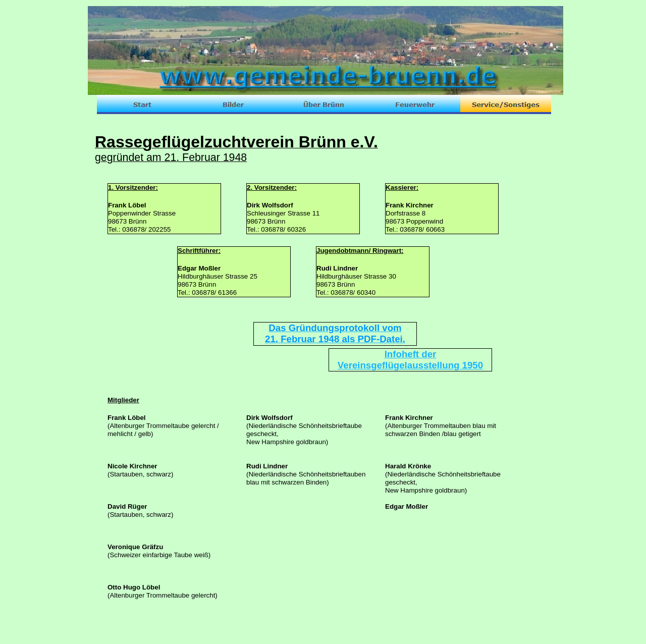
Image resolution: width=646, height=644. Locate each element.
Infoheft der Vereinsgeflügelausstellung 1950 (410, 360)
